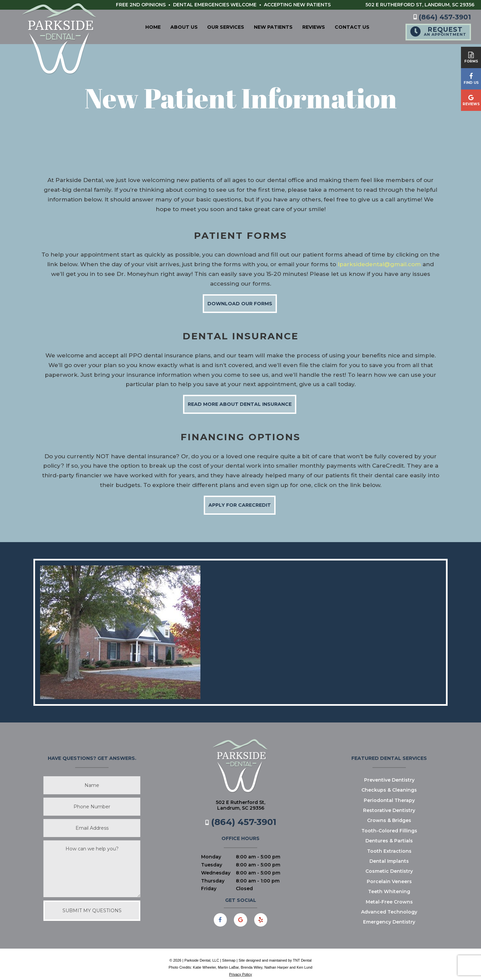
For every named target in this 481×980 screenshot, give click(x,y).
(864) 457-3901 (442, 16)
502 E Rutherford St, (420, 5)
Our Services (214, 26)
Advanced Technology (389, 906)
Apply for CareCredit (240, 499)
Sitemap (229, 954)
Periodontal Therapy (389, 794)
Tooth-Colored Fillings (389, 824)
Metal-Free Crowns (389, 895)
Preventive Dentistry (389, 774)
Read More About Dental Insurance (240, 398)
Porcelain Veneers (389, 875)
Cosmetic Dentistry (389, 865)
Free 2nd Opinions (141, 5)
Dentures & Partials (389, 834)
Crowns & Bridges (389, 814)
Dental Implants (389, 855)
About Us (172, 26)
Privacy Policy (240, 968)
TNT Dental (302, 954)
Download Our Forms (240, 297)
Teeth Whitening (389, 885)
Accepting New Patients (297, 5)
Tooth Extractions (389, 845)
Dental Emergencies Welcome (215, 5)
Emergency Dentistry (389, 916)
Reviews (301, 26)
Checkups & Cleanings (389, 784)
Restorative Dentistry (389, 804)
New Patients (261, 26)
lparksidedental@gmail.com (379, 258)
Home (141, 26)
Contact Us (340, 26)
